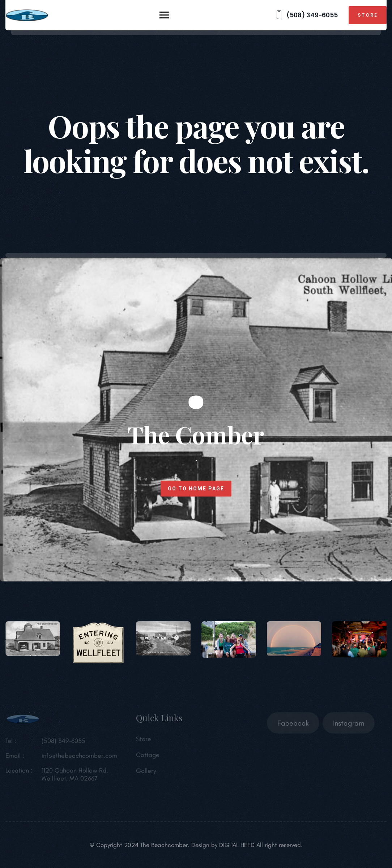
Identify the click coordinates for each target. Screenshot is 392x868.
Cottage (148, 757)
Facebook (293, 725)
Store (368, 15)
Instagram (349, 725)
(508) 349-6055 (306, 15)
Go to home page (196, 489)
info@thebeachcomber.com (79, 757)
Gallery (146, 773)
